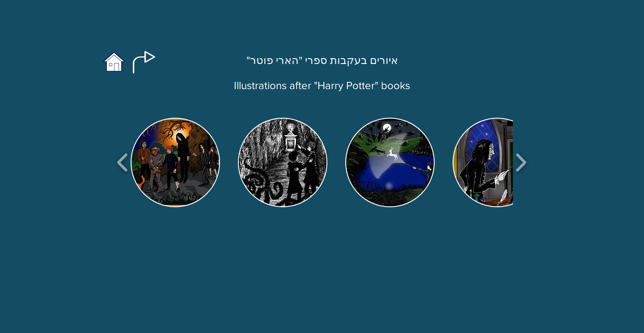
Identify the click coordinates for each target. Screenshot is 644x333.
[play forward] (521, 162)
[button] (175, 162)
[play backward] (123, 162)
